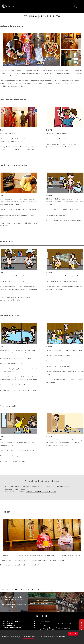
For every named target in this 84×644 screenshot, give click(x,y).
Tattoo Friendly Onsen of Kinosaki (41, 498)
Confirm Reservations (12, 628)
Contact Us (8, 630)
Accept (73, 634)
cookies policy (28, 638)
